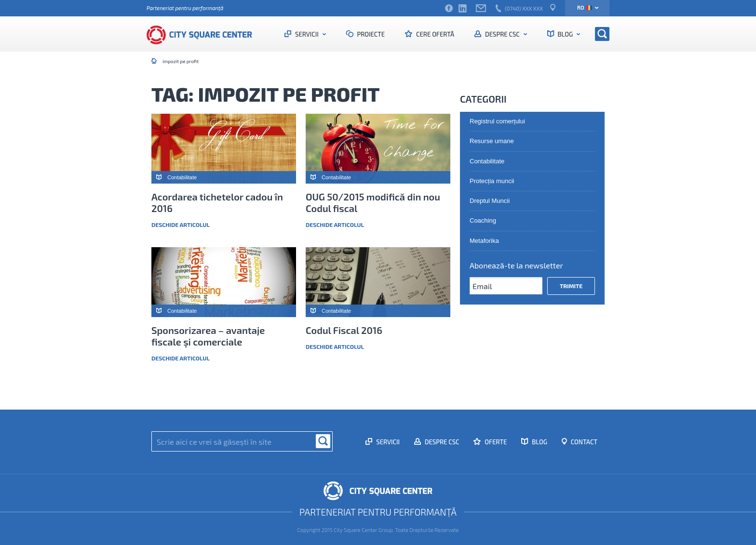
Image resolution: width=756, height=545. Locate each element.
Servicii (307, 34)
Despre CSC (502, 34)
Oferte (495, 442)
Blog (565, 34)
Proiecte (371, 34)
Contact (583, 442)
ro (585, 7)
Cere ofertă (434, 34)
